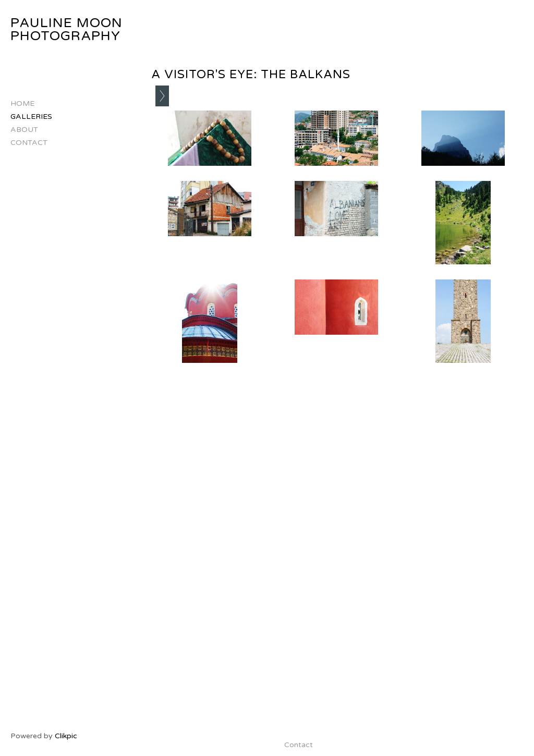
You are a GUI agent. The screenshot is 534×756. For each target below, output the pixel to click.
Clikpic (66, 736)
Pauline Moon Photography (66, 29)
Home (22, 103)
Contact (29, 143)
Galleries (31, 117)
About (24, 130)
